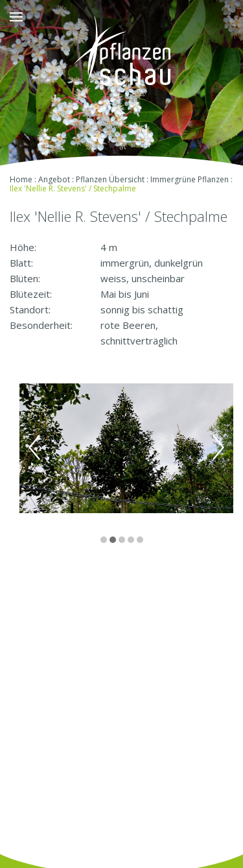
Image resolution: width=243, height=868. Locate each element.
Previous (34, 448)
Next (218, 448)
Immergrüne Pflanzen (190, 179)
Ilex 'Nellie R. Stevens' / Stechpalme (73, 188)
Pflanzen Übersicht (110, 179)
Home (21, 179)
